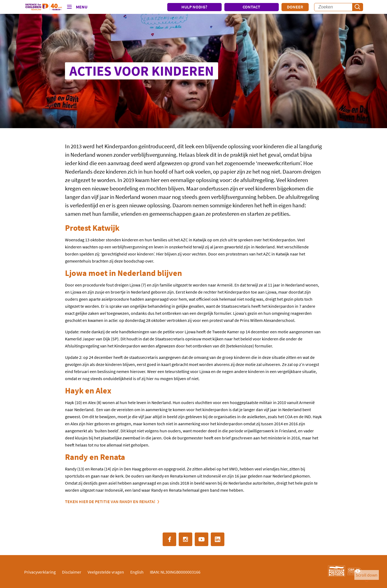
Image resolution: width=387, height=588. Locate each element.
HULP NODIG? (194, 7)
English (137, 572)
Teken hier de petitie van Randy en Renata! (110, 501)
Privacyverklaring (40, 572)
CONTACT (251, 7)
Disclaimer (72, 572)
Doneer (295, 7)
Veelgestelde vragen (106, 572)
